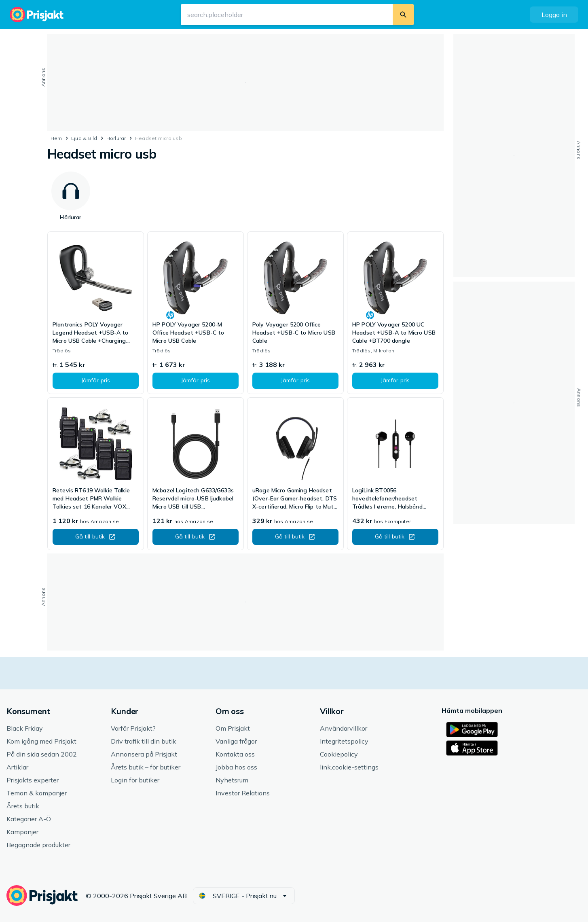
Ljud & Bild (84, 138)
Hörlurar (116, 138)
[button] (554, 15)
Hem (56, 138)
